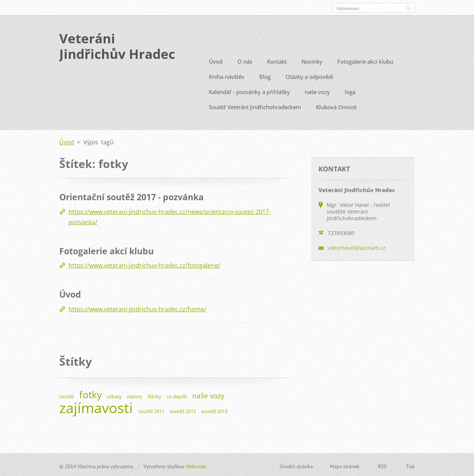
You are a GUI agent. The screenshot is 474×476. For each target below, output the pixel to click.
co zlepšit (177, 395)
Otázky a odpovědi (309, 76)
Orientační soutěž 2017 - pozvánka (131, 196)
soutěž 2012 (183, 410)
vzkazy (114, 395)
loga (350, 91)
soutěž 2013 (214, 410)
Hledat (408, 8)
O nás (245, 61)
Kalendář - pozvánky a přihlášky (249, 91)
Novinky (312, 61)
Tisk (410, 465)
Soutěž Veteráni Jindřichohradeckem (255, 106)
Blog (265, 76)
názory (135, 395)
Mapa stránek (345, 465)
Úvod (216, 61)
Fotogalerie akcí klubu (365, 61)
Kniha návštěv (227, 76)
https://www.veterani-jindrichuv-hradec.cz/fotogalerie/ (144, 265)
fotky (91, 394)
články (154, 395)
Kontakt (277, 61)
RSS (382, 465)
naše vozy (317, 91)
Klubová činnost (336, 106)
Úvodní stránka (296, 465)
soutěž (67, 395)
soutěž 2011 (151, 410)
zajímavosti (96, 406)
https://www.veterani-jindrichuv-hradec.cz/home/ (137, 308)
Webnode (196, 465)
